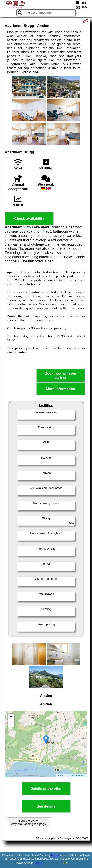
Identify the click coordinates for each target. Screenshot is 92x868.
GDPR (39, 863)
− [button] (11, 724)
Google (54, 856)
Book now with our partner (60, 375)
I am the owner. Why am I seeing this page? (29, 822)
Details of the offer (46, 789)
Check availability (29, 219)
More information (60, 389)
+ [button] (11, 717)
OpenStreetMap (77, 775)
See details (46, 806)
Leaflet (60, 775)
